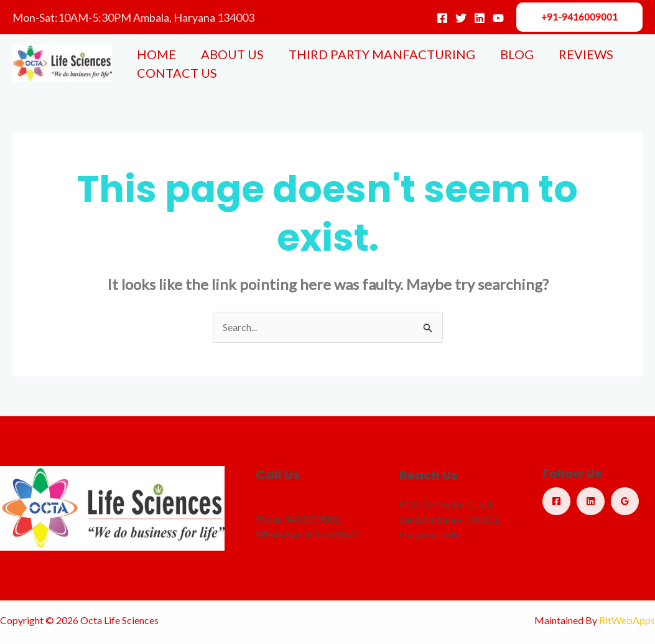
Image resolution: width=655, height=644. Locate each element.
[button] (579, 17)
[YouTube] (498, 18)
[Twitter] (461, 18)
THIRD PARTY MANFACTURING (382, 54)
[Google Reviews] (625, 501)
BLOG (517, 54)
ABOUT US (232, 54)
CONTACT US (177, 73)
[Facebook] (442, 18)
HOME (156, 54)
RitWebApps (627, 620)
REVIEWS (586, 54)
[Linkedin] (480, 18)
